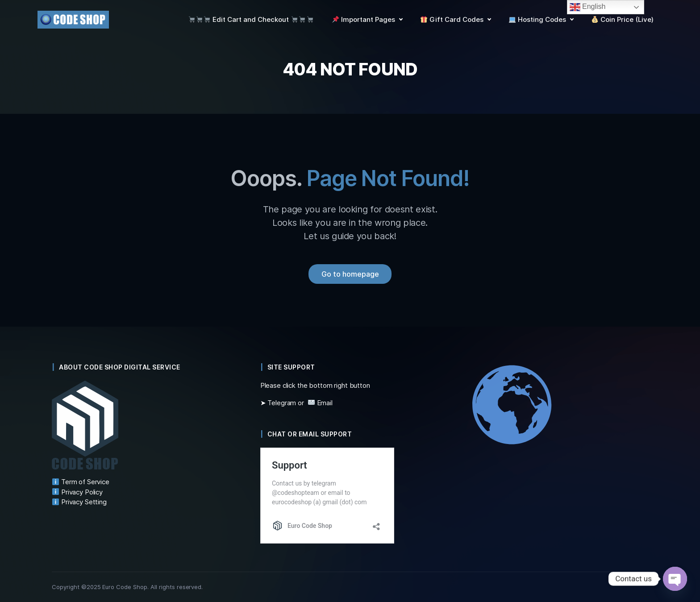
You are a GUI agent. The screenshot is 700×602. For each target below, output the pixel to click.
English (588, 7)
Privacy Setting (79, 502)
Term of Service (81, 482)
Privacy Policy (77, 492)
